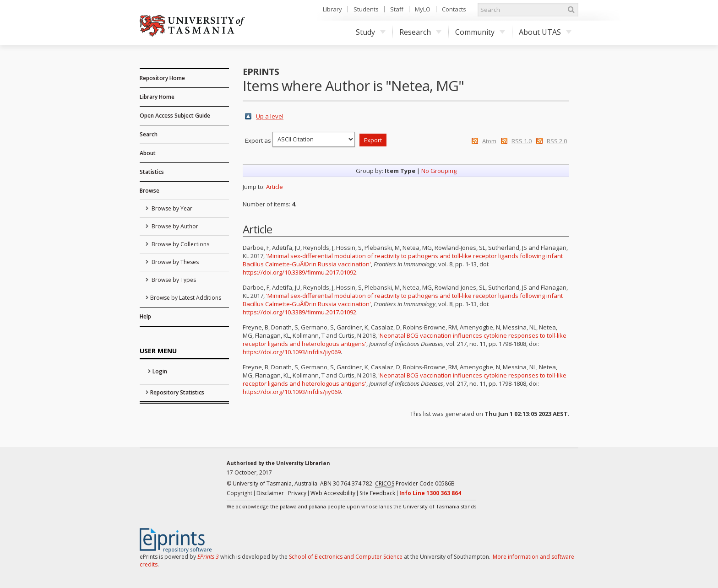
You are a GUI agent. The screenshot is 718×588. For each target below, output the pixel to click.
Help (145, 316)
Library (332, 9)
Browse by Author (174, 226)
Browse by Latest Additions (186, 298)
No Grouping (439, 171)
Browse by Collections (180, 244)
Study (371, 32)
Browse (150, 191)
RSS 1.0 (522, 141)
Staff (397, 9)
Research (420, 32)
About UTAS (545, 32)
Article (275, 187)
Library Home (157, 97)
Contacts (454, 9)
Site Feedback (377, 493)
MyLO (423, 9)
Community (480, 32)
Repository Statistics (177, 392)
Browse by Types (173, 280)
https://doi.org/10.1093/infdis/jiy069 (292, 352)
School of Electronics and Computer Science (346, 557)
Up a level (270, 116)
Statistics (152, 172)
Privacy (297, 493)
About (148, 153)
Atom (489, 141)
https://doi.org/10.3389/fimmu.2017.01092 (299, 272)
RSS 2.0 (557, 141)
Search (149, 134)
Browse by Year (171, 208)
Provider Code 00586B (415, 484)
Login (160, 371)
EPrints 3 (208, 557)
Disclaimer (270, 493)
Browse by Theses (174, 262)
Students (366, 9)
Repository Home (162, 78)
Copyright (239, 493)
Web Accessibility (333, 493)
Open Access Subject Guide (175, 116)
